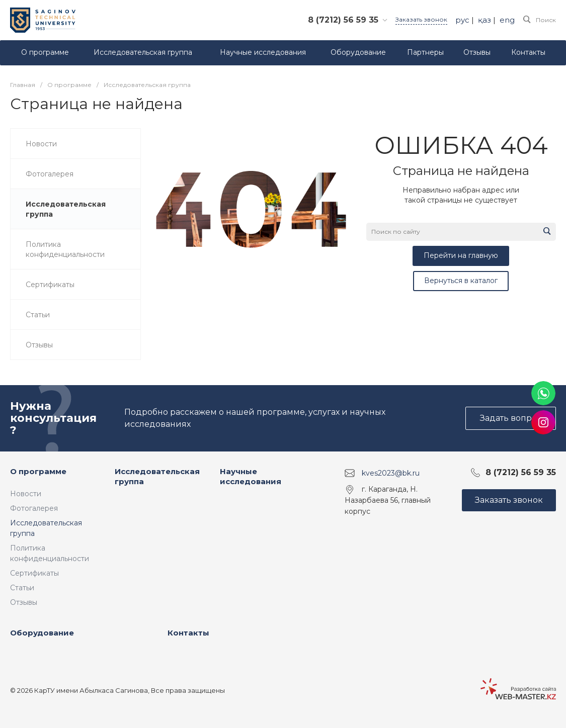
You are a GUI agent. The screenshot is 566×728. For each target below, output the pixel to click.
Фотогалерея (34, 508)
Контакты (188, 633)
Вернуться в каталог (461, 281)
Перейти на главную (461, 255)
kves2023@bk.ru (391, 473)
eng (507, 20)
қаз (484, 20)
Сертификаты (34, 573)
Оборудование (42, 633)
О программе (38, 471)
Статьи (22, 588)
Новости (26, 494)
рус (462, 20)
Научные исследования (251, 476)
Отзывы (24, 602)
